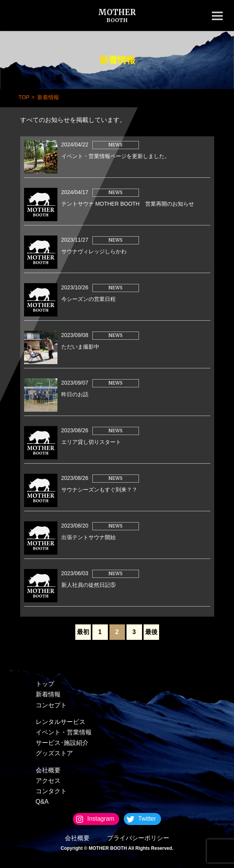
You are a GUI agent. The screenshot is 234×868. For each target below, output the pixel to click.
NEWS (115, 145)
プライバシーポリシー (138, 838)
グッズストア (54, 753)
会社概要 (48, 770)
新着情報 (48, 694)
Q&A (42, 802)
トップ (45, 684)
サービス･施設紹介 (62, 743)
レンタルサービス (61, 722)
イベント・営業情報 (64, 732)
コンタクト (51, 791)
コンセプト (51, 705)
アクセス (48, 781)
